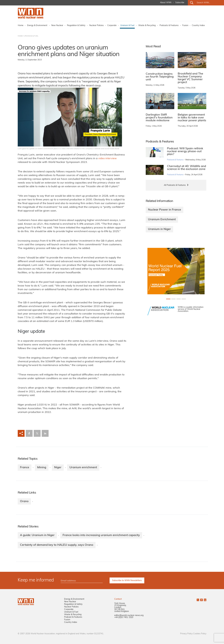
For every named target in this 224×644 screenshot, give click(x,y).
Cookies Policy (200, 634)
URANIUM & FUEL (31, 36)
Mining (42, 468)
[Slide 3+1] (184, 299)
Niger (58, 468)
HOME (20, 36)
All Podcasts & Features (175, 185)
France (25, 468)
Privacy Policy (186, 634)
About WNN (166, 3)
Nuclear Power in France (164, 210)
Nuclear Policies (96, 26)
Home (21, 26)
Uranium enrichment (83, 468)
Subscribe (180, 3)
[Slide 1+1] (173, 299)
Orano (24, 501)
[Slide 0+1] (168, 299)
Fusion (185, 26)
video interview (107, 159)
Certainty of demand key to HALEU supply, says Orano (57, 545)
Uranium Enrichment (162, 220)
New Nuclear (57, 26)
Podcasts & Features (169, 26)
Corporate (112, 26)
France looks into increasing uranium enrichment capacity (101, 535)
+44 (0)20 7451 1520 (124, 617)
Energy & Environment (37, 26)
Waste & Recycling (147, 26)
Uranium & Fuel (127, 26)
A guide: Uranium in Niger (37, 535)
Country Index (198, 26)
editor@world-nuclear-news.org (129, 615)
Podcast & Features (73, 617)
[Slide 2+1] (179, 299)
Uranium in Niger (159, 229)
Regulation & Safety (76, 26)
